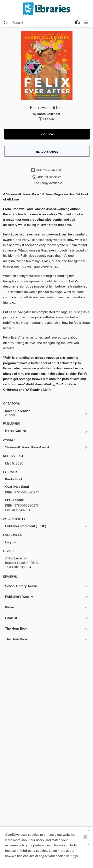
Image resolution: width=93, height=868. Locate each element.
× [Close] (85, 837)
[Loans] (78, 23)
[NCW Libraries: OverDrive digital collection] (46, 9)
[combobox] (38, 23)
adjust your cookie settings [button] (58, 856)
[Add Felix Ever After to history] (47, 177)
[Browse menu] (86, 23)
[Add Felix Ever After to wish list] (47, 170)
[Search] (6, 23)
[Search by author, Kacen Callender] (46, 413)
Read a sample (47, 152)
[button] (47, 134)
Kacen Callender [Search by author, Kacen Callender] (49, 114)
